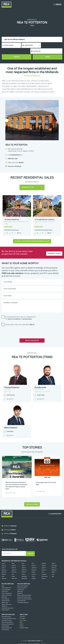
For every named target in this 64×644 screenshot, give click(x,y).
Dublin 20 (4, 565)
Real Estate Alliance (34, 634)
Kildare (53, 565)
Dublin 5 (34, 559)
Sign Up (31, 547)
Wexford (34, 571)
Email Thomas (11, 389)
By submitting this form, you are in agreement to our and (21, 311)
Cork (33, 556)
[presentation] (14, 324)
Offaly (33, 569)
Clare (23, 556)
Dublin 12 (54, 561)
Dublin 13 (4, 563)
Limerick (34, 567)
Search (17, 51)
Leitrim (23, 567)
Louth (53, 567)
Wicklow (44, 571)
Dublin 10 (34, 561)
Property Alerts (54, 246)
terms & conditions (14, 312)
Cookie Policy (22, 637)
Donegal (44, 556)
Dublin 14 (14, 563)
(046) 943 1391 (13, 153)
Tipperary (4, 571)
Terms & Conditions (34, 637)
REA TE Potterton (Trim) (14, 40)
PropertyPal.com (38, 640)
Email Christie (41, 389)
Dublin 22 (14, 565)
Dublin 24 (24, 565)
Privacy (44, 637)
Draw (47, 51)
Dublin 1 (54, 556)
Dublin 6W (54, 559)
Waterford (14, 571)
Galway (33, 565)
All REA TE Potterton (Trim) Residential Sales (32, 235)
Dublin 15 (24, 563)
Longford (44, 567)
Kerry (43, 565)
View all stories (32, 497)
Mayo (3, 569)
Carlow (3, 556)
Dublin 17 (44, 563)
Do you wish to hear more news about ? (20, 318)
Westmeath (24, 571)
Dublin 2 (4, 559)
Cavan (13, 556)
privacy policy (27, 312)
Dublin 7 (4, 561)
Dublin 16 (34, 563)
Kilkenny (4, 567)
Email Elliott (10, 425)
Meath (13, 569)
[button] (52, 45)
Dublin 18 (54, 563)
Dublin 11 (44, 561)
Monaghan (24, 569)
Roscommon (45, 569)
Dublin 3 (14, 559)
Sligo (53, 569)
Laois (13, 567)
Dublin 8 (14, 561)
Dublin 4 (24, 559)
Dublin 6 (44, 559)
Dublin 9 (24, 561)
